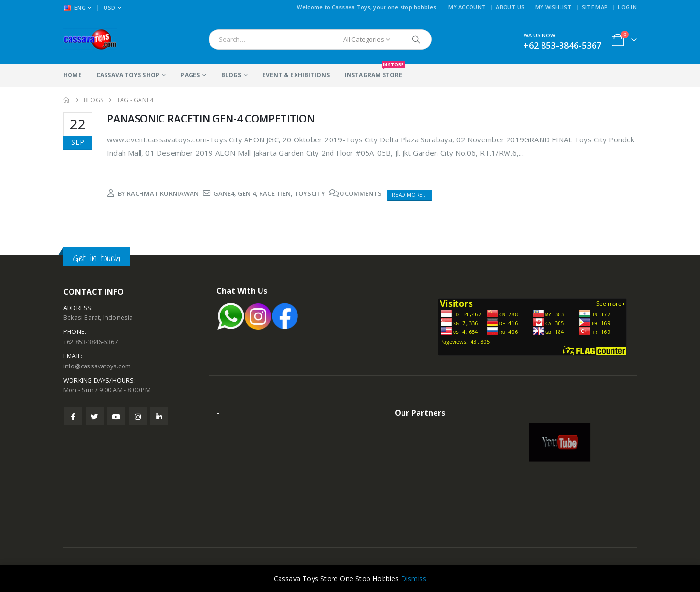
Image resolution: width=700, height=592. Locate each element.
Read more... (409, 195)
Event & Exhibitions (296, 75)
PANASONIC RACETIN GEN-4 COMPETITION (211, 119)
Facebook (73, 416)
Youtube (116, 416)
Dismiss (414, 579)
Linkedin (159, 416)
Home (72, 75)
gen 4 (247, 193)
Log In (627, 7)
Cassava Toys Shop (128, 75)
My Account (467, 7)
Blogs (231, 75)
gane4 (224, 193)
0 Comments (361, 193)
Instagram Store (374, 71)
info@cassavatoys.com (97, 366)
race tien (275, 193)
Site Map (595, 7)
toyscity (310, 193)
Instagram (138, 416)
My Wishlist (553, 7)
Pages (190, 75)
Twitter (95, 416)
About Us (510, 7)
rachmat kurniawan (163, 193)
